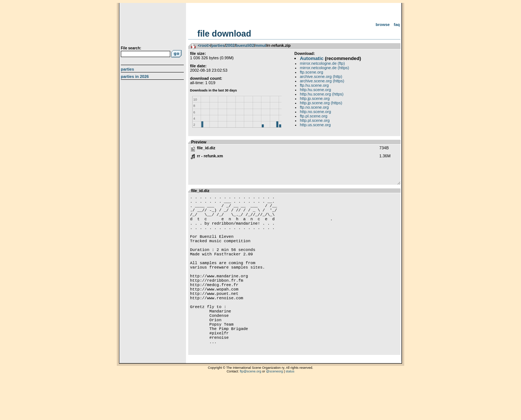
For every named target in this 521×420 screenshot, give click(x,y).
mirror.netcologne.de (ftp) (322, 63)
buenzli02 (245, 45)
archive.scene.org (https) (322, 81)
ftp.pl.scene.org (314, 116)
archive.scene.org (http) (321, 76)
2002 (230, 45)
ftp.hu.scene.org (314, 85)
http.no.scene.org (315, 112)
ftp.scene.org (312, 72)
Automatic (312, 58)
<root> (204, 45)
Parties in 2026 (135, 76)
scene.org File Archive (153, 26)
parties (218, 45)
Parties (127, 69)
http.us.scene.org (315, 125)
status (290, 411)
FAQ (397, 25)
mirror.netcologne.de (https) (325, 68)
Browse (383, 25)
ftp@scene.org (251, 411)
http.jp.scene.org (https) (321, 103)
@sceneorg (275, 411)
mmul (260, 45)
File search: (131, 48)
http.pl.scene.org (315, 120)
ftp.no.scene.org (314, 107)
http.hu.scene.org (315, 90)
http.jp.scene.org (315, 98)
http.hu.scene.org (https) (322, 94)
